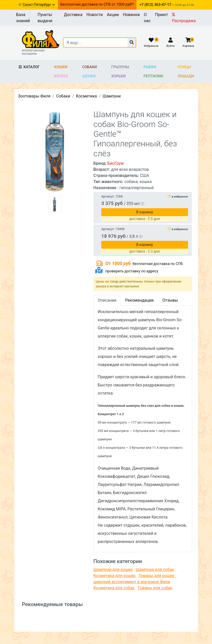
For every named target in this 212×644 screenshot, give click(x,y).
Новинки (131, 15)
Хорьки (118, 76)
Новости (95, 15)
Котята (61, 76)
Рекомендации (140, 300)
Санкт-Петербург (39, 5)
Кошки (61, 67)
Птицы (184, 67)
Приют (161, 15)
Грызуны (120, 67)
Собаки (89, 67)
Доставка (73, 15)
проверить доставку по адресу (132, 271)
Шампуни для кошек (113, 570)
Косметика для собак (114, 588)
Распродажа (184, 18)
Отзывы (170, 300)
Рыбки (150, 67)
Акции (113, 15)
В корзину (145, 212)
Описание (107, 300)
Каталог (29, 67)
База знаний (23, 18)
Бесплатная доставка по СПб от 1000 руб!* (97, 4)
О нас (147, 18)
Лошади (186, 76)
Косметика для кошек (114, 576)
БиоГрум (116, 163)
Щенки (89, 76)
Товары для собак (155, 588)
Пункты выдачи (45, 18)
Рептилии (153, 76)
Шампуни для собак (155, 570)
